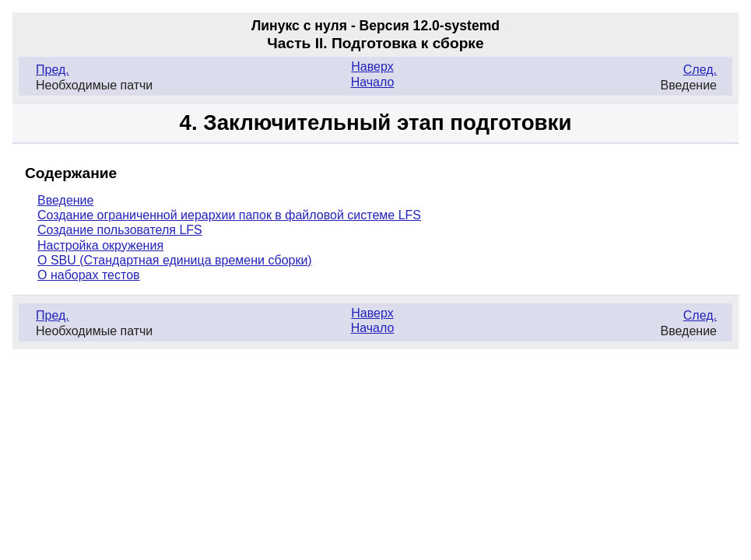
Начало (373, 82)
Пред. (53, 70)
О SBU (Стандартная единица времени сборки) (175, 260)
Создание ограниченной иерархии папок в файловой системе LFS (229, 215)
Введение (65, 200)
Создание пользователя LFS (120, 230)
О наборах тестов (89, 275)
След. (700, 70)
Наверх (372, 66)
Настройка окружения (100, 245)
